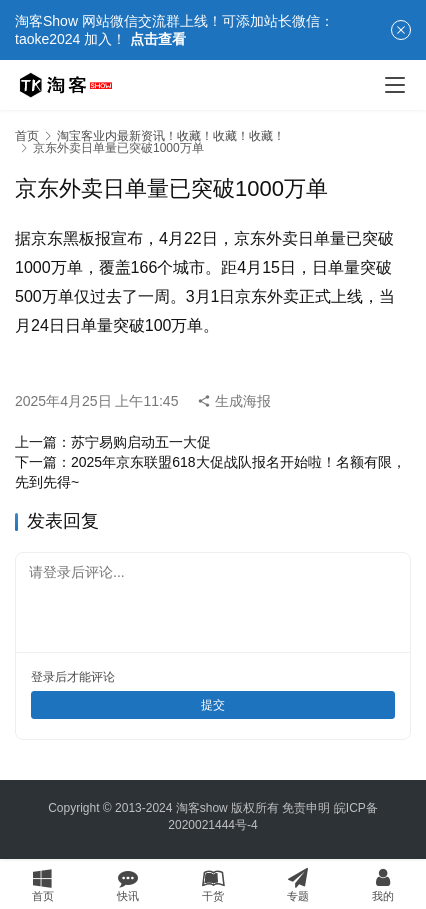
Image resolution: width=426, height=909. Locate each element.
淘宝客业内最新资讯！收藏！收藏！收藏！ (171, 136)
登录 (43, 677)
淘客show (202, 808)
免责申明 (306, 808)
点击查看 (158, 39)
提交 (213, 705)
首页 (27, 136)
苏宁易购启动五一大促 (141, 442)
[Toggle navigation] (395, 85)
